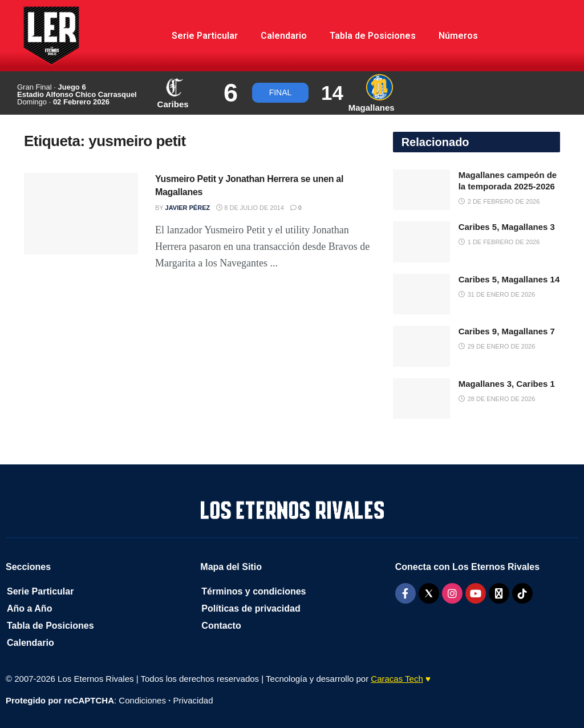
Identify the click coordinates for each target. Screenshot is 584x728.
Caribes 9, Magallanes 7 (507, 331)
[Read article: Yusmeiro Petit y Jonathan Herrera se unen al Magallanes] (81, 214)
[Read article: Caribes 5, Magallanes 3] (421, 242)
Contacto (221, 626)
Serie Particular (205, 36)
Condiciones (142, 700)
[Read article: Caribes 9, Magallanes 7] (421, 346)
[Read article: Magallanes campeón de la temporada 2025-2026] (421, 190)
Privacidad (193, 700)
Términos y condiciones (254, 591)
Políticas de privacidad (251, 608)
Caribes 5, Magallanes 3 (507, 227)
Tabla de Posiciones (373, 36)
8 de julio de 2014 (250, 208)
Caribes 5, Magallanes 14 (509, 279)
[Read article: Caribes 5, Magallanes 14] (421, 294)
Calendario (284, 36)
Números (458, 36)
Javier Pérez (188, 208)
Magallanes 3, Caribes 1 (507, 384)
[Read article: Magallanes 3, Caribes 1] (421, 399)
